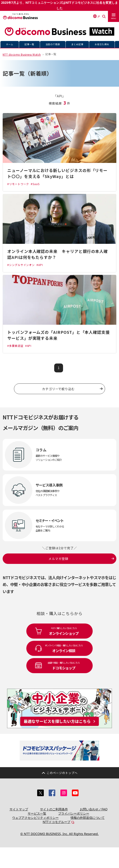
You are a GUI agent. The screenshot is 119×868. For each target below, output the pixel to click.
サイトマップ (19, 809)
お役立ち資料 (102, 44)
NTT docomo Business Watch (22, 54)
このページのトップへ (62, 773)
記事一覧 (29, 44)
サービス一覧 (37, 813)
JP (97, 14)
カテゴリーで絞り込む (58, 389)
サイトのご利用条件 (54, 809)
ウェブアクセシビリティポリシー (35, 818)
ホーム (10, 44)
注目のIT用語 (53, 44)
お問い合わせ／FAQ (94, 809)
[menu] (113, 14)
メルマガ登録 (58, 559)
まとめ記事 (77, 44)
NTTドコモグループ (57, 822)
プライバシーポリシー (74, 813)
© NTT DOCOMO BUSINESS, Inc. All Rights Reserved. (59, 834)
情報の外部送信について (88, 818)
